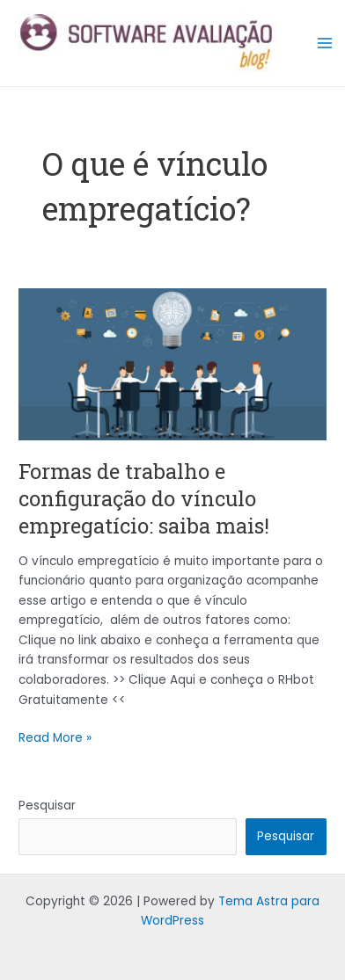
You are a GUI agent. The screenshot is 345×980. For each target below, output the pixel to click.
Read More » (55, 737)
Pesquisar (47, 806)
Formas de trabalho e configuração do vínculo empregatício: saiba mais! (144, 498)
